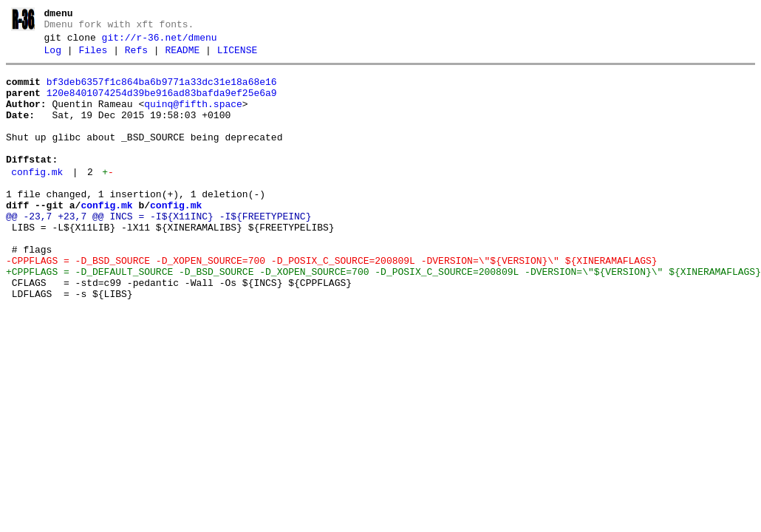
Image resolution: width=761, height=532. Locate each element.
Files (93, 57)
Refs (136, 57)
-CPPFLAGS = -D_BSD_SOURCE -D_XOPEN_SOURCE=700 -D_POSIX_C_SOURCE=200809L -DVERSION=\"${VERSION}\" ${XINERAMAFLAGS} (331, 303)
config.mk (37, 199)
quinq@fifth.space (193, 117)
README (182, 57)
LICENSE (238, 57)
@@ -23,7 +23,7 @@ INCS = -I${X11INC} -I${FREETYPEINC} (158, 250)
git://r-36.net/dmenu (160, 42)
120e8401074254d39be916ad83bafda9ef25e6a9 (162, 104)
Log (53, 57)
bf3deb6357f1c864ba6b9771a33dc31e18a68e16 (162, 91)
